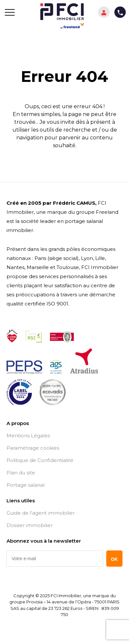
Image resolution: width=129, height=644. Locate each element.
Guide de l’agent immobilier (41, 513)
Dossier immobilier (30, 525)
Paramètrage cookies (33, 448)
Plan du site (21, 473)
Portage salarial (26, 485)
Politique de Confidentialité (40, 460)
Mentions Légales (28, 436)
